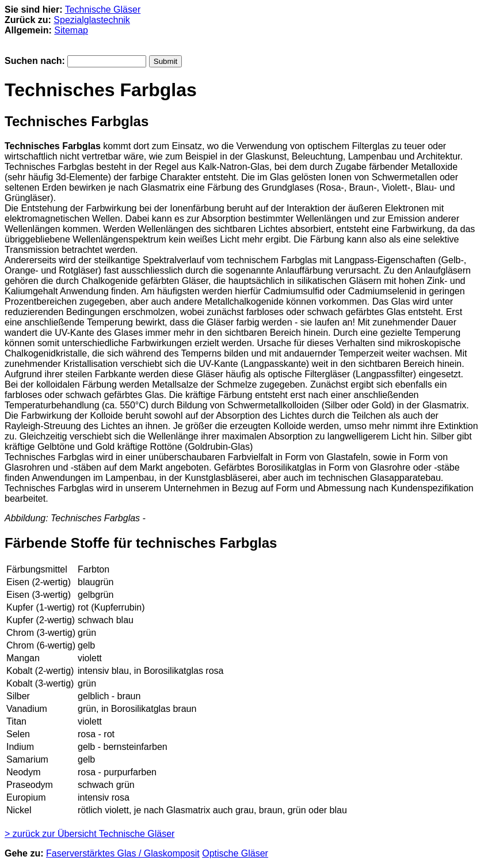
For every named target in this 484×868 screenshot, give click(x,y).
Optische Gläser (235, 853)
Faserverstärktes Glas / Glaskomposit (123, 853)
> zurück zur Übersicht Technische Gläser (89, 834)
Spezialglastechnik (92, 20)
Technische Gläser (103, 10)
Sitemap (71, 30)
